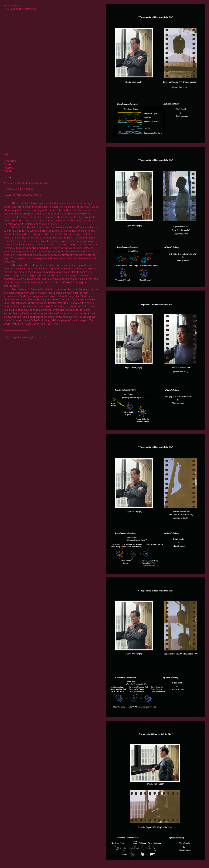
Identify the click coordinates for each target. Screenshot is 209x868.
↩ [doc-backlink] (45, 337)
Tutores (8, 168)
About (7, 171)
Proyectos (10, 161)
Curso (7, 164)
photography (24, 195)
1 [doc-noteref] (69, 302)
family (37, 195)
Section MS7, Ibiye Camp (18, 189)
